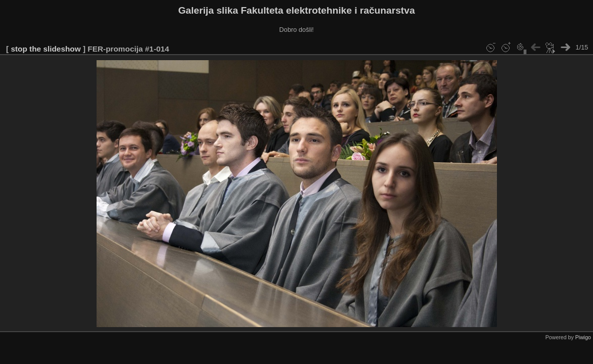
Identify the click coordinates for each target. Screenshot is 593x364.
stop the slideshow (45, 49)
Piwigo (583, 337)
